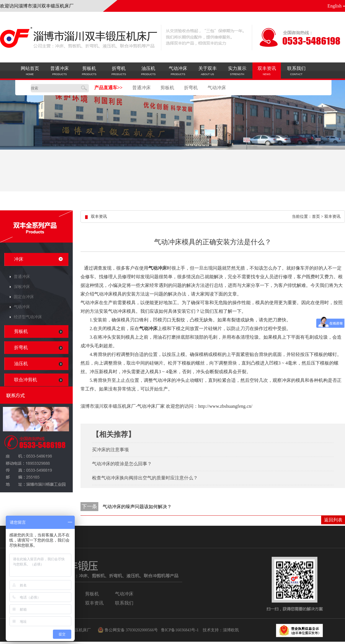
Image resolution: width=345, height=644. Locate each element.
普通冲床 (141, 88)
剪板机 (167, 88)
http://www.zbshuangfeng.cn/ (225, 406)
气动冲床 (217, 88)
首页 (316, 217)
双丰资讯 (332, 217)
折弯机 (191, 88)
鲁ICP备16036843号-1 (180, 630)
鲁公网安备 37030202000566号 (126, 630)
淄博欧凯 (231, 630)
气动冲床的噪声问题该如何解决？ (137, 507)
